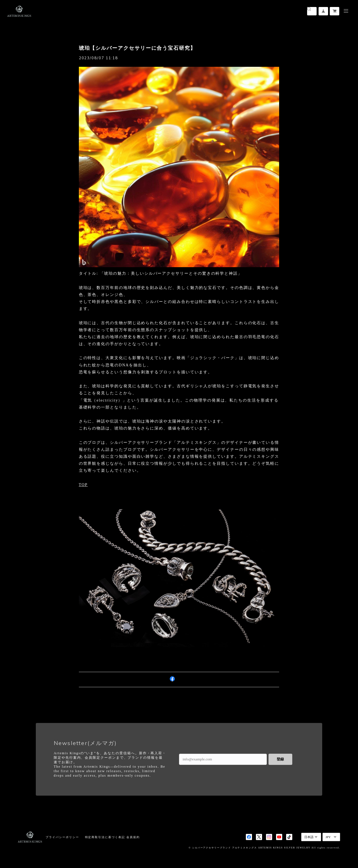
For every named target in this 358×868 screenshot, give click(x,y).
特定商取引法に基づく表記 (105, 837)
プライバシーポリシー (62, 837)
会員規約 (133, 837)
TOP (83, 485)
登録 (280, 759)
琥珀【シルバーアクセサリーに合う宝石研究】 (137, 48)
